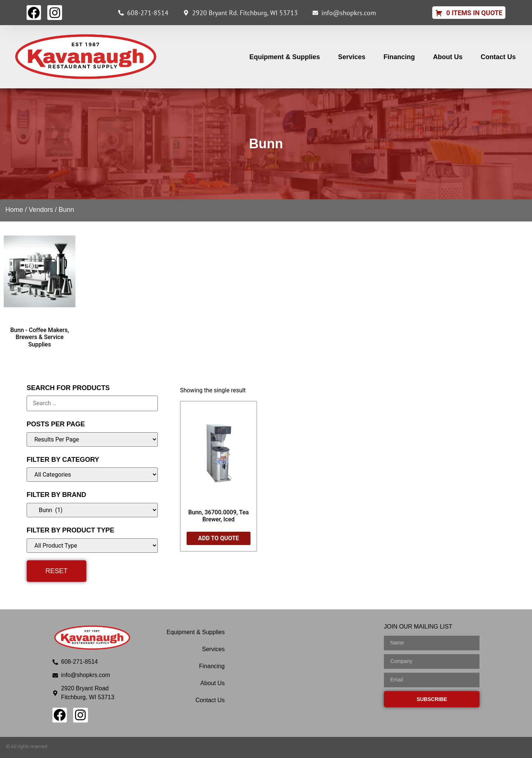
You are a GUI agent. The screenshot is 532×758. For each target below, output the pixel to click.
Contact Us (498, 57)
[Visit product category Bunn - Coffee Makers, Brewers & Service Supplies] (40, 288)
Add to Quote (219, 538)
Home (14, 210)
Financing (399, 57)
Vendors (41, 210)
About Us (448, 57)
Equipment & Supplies (285, 57)
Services (352, 57)
